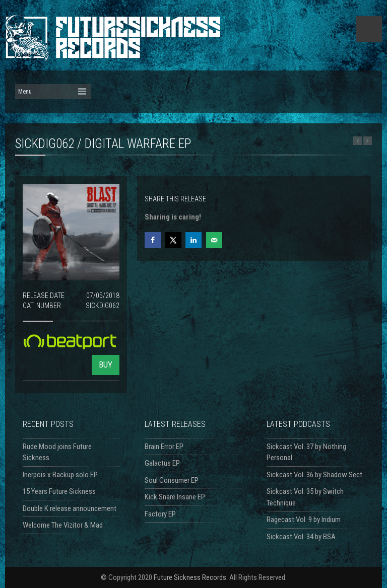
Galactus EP (162, 463)
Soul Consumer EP (172, 480)
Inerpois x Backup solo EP (60, 475)
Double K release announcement (70, 508)
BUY (106, 364)
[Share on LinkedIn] (193, 240)
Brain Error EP (164, 447)
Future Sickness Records (190, 577)
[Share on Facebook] (153, 240)
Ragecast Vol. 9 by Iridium (304, 520)
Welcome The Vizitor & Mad (63, 525)
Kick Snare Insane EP (175, 497)
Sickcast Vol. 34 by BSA (301, 537)
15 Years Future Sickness (59, 491)
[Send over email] (214, 240)
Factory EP (160, 514)
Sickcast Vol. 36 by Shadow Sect (314, 475)
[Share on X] (173, 240)
